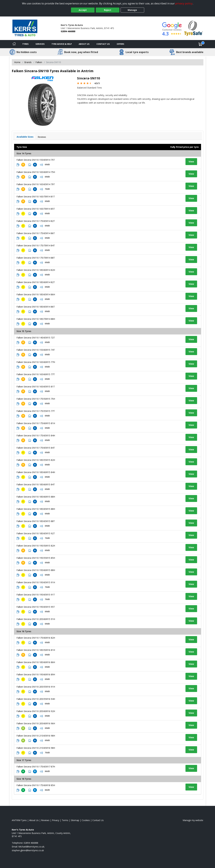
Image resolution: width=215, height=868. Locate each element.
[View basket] (200, 44)
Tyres (25, 44)
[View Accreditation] (194, 28)
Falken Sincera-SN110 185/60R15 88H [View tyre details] (36, 497)
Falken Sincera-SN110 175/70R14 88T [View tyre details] (36, 258)
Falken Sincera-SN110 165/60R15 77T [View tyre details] (36, 374)
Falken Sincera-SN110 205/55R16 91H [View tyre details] (36, 687)
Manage (132, 10)
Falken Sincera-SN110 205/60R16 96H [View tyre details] (36, 723)
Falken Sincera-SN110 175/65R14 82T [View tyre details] (36, 221)
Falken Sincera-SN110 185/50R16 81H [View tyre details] (36, 650)
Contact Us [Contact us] (103, 44)
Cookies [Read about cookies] (86, 820)
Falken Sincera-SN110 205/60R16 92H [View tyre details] (36, 711)
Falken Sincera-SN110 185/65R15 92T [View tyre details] (36, 533)
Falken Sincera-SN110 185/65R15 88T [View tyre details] (36, 521)
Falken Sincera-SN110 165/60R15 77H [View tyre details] (36, 362)
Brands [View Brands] (28, 62)
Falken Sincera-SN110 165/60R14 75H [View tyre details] (36, 172)
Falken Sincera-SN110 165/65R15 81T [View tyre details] (36, 387)
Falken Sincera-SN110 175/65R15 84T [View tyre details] (36, 448)
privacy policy (184, 3)
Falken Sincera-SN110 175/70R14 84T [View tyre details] (36, 245)
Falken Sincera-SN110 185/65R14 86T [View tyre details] (36, 307)
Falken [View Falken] (39, 62)
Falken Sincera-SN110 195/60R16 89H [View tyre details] (36, 674)
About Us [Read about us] (34, 820)
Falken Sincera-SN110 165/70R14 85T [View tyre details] (36, 209)
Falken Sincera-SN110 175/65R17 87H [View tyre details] (36, 767)
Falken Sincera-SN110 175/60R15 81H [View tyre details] (36, 423)
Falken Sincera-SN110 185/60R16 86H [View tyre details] (36, 662)
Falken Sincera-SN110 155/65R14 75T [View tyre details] (36, 160)
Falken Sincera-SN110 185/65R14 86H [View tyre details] (36, 294)
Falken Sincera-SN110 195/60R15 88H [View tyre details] (36, 570)
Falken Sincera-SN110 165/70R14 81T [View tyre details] (36, 197)
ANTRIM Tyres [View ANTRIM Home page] (19, 820)
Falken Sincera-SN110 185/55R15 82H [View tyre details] (36, 460)
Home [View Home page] (17, 62)
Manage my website (193, 820)
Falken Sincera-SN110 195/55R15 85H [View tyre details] (36, 558)
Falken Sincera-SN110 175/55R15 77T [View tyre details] (36, 411)
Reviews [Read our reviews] (45, 820)
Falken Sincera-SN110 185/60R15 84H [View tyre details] (36, 472)
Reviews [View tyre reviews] (42, 137)
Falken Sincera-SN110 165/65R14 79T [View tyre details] (36, 184)
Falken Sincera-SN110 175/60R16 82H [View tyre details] (36, 638)
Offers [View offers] (120, 44)
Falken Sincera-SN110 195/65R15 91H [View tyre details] (36, 582)
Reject (108, 10)
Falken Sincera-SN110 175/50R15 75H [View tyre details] (36, 399)
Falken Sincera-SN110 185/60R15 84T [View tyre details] (36, 484)
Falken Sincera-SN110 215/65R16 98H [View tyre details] (36, 736)
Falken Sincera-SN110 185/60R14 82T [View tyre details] (36, 282)
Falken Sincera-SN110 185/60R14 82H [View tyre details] (36, 270)
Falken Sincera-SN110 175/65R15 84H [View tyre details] (36, 435)
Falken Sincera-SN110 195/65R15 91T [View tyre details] (36, 595)
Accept (83, 10)
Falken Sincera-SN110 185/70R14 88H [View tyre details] (36, 319)
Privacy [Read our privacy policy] (56, 820)
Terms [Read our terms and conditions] (65, 820)
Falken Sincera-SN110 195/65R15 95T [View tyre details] (36, 607)
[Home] (14, 44)
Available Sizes (25, 137)
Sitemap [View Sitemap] (75, 820)
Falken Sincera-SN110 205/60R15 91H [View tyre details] (36, 619)
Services (40, 44)
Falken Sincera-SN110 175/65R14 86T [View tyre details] (36, 233)
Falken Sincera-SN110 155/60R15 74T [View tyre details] (36, 350)
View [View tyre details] (191, 162)
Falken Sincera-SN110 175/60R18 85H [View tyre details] (36, 785)
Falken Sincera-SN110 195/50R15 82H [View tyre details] (36, 546)
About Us (84, 44)
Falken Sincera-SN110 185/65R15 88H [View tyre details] (36, 509)
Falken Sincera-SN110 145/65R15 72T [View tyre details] (36, 338)
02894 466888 (68, 31)
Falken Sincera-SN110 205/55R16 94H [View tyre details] (36, 699)
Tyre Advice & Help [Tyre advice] (62, 44)
